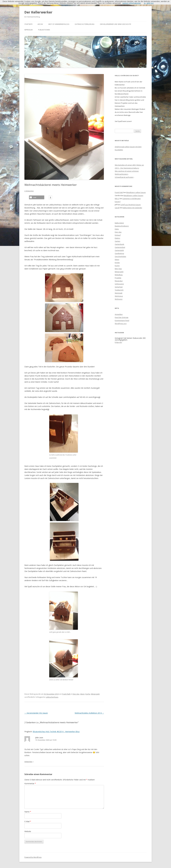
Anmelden (119, 314)
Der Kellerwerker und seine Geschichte (116, 24)
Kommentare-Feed (122, 320)
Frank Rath (66, 694)
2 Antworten (29, 191)
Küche (88, 694)
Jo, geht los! (149, 3)
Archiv (40, 24)
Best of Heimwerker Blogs (59, 24)
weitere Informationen (132, 3)
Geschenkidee (120, 256)
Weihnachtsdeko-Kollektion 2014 (89, 713)
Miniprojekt (95, 694)
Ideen (82, 694)
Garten (117, 241)
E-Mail (28, 821)
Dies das (76, 694)
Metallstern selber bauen (136, 192)
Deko (117, 229)
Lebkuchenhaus (52, 697)
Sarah (117, 208)
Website (28, 831)
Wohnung (119, 299)
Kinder (117, 263)
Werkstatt (119, 293)
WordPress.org (121, 323)
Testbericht (119, 290)
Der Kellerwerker (38, 12)
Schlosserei (119, 284)
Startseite (28, 24)
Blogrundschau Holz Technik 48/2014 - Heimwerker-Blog (56, 732)
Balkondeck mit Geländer (132, 208)
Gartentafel (119, 250)
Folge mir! (118, 342)
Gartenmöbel (120, 247)
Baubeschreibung (122, 226)
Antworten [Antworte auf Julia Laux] (28, 762)
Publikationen (44, 30)
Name (28, 812)
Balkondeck (119, 223)
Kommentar (30, 783)
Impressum (28, 30)
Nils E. (117, 199)
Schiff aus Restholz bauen (131, 205)
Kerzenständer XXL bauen (36, 713)
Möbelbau (119, 275)
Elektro (117, 238)
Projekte (118, 278)
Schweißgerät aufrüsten (124, 177)
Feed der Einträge (122, 317)
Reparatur (119, 281)
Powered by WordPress (33, 857)
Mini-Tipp (118, 269)
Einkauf (118, 235)
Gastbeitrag (119, 253)
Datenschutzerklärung (85, 24)
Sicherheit (119, 287)
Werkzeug (119, 296)
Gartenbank (119, 244)
